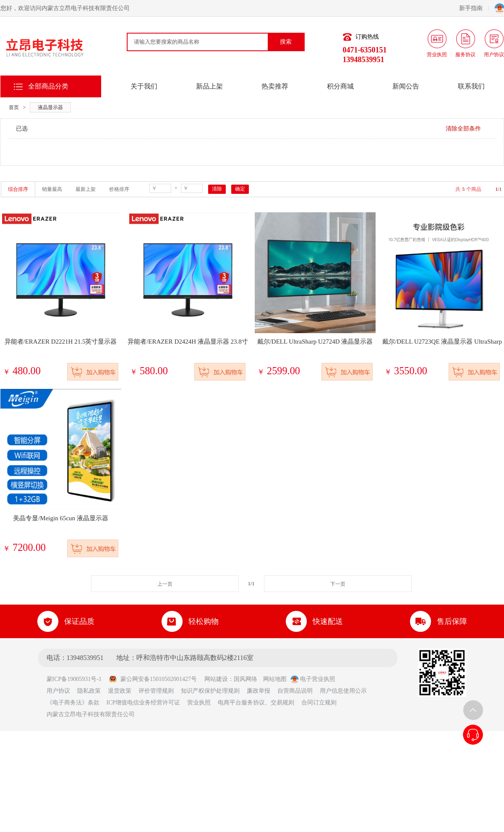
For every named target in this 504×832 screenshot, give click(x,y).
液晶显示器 (50, 107)
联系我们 (471, 86)
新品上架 (209, 86)
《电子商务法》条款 (73, 703)
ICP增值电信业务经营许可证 (144, 703)
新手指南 (474, 8)
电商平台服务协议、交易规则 (256, 703)
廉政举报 (259, 691)
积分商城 (340, 86)
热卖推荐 (275, 86)
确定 (240, 189)
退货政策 (120, 691)
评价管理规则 (156, 691)
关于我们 (144, 86)
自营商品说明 (295, 691)
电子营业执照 (313, 679)
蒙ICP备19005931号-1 (77, 679)
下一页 (338, 584)
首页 (14, 107)
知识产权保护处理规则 (210, 691)
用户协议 (58, 691)
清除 (217, 189)
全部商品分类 (48, 86)
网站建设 (216, 679)
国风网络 (245, 679)
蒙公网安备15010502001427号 (153, 679)
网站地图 (275, 679)
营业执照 (199, 703)
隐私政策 (89, 691)
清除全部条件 (463, 129)
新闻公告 (406, 86)
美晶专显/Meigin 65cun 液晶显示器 (61, 518)
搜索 (286, 42)
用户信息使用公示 (343, 691)
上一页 (165, 584)
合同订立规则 (319, 703)
